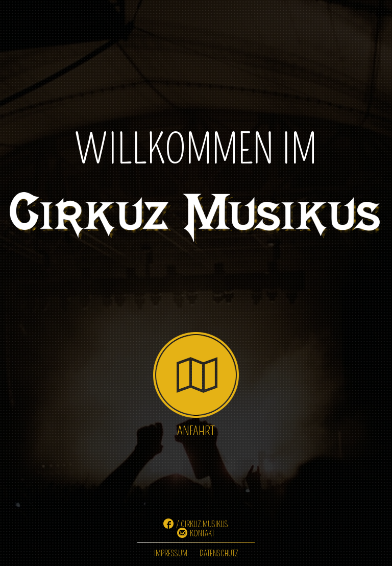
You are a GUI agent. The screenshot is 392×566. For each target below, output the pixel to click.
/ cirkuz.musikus (202, 524)
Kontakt (202, 534)
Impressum (171, 553)
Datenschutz (219, 553)
